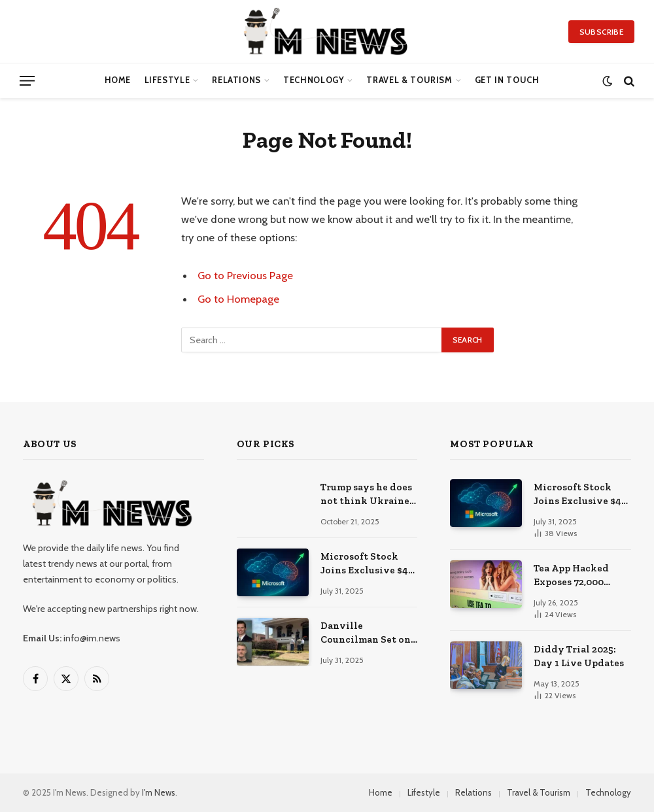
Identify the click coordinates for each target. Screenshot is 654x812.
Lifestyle (167, 80)
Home (118, 80)
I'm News (159, 792)
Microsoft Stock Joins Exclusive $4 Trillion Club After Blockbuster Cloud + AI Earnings (368, 564)
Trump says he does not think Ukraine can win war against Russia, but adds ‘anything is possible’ (369, 495)
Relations (236, 80)
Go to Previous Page (245, 275)
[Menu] (27, 81)
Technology (314, 80)
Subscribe (601, 32)
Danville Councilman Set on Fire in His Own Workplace (366, 634)
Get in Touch (507, 80)
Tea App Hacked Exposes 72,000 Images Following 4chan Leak (576, 576)
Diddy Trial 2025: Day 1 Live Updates (579, 656)
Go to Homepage (238, 299)
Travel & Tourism (409, 80)
